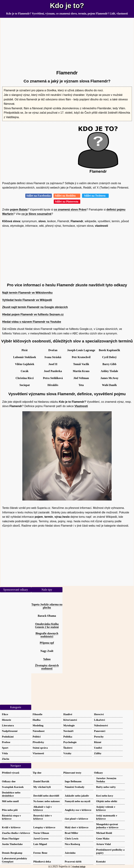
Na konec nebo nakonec (47, 801)
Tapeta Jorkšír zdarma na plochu (47, 606)
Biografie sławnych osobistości (47, 635)
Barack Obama (47, 616)
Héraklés (53, 385)
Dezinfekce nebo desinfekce (11, 794)
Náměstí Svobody (75, 787)
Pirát (25, 350)
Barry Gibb (109, 364)
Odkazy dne (9, 781)
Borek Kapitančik (109, 350)
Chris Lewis (72, 838)
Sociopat (25, 385)
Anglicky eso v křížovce (78, 810)
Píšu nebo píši (10, 810)
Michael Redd (104, 833)
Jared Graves (41, 838)
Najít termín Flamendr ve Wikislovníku (27, 293)
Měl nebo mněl (10, 801)
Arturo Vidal (103, 844)
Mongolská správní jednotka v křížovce (107, 826)
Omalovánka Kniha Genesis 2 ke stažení (47, 626)
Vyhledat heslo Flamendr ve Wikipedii (27, 300)
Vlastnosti (81, 406)
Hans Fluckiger (11, 838)
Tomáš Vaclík (81, 364)
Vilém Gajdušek (25, 364)
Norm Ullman (41, 833)
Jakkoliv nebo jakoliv (77, 796)
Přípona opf (47, 643)
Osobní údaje (79, 867)
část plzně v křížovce (76, 819)
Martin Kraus (81, 371)
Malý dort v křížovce (77, 827)
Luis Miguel (40, 844)
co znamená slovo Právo (70, 210)
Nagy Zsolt (47, 651)
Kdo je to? (67, 6)
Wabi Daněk (109, 385)
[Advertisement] (67, 43)
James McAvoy (109, 378)
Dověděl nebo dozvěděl (46, 796)
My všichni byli (42, 787)
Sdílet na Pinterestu (67, 202)
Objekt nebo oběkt (107, 801)
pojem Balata (19, 210)
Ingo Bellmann (73, 781)
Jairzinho (70, 853)
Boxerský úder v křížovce (43, 817)
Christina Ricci (25, 378)
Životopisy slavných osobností (47, 667)
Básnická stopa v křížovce (11, 817)
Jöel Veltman (81, 378)
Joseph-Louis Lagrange (81, 350)
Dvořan (53, 350)
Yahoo (47, 659)
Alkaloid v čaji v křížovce (43, 808)
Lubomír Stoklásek (25, 357)
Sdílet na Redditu (67, 196)
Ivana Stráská (53, 357)
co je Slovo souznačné (36, 214)
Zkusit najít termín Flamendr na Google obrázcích (35, 307)
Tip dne (37, 773)
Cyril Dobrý (109, 357)
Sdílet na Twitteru (95, 196)
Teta (81, 385)
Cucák (25, 371)
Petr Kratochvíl (81, 357)
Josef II (53, 364)
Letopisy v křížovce (44, 827)
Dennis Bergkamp (12, 853)
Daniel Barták (41, 781)
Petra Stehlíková (53, 378)
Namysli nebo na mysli (77, 801)
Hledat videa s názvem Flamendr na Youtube (32, 322)
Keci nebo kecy (105, 796)
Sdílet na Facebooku (39, 196)
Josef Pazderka (53, 371)
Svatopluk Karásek (13, 787)
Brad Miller (71, 833)
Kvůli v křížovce (11, 827)
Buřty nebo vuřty (106, 787)
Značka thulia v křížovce (16, 833)
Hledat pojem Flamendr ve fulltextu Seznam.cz (33, 314)
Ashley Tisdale (109, 371)
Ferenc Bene (40, 853)
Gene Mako (103, 838)
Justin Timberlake (12, 844)
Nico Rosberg (72, 844)
